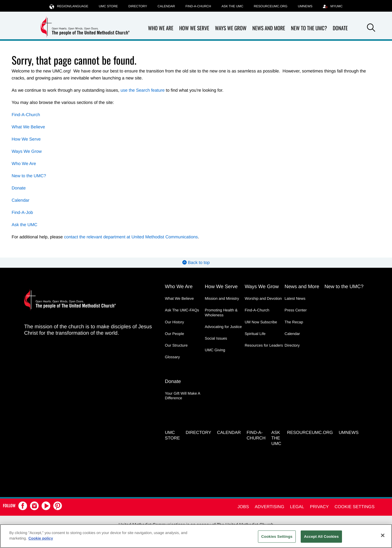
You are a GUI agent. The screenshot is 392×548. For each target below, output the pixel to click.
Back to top (196, 263)
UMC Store (108, 6)
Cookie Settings (354, 507)
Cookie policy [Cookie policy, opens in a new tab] (41, 538)
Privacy (319, 507)
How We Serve (194, 28)
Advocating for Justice (223, 327)
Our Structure (176, 345)
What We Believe (28, 127)
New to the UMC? (309, 28)
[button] (371, 29)
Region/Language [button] (69, 6)
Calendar (166, 6)
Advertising (269, 507)
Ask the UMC (232, 6)
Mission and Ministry (222, 298)
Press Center (296, 310)
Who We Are (161, 28)
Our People (174, 334)
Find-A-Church (198, 6)
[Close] (383, 535)
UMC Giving (215, 350)
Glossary (172, 357)
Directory (138, 6)
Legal (297, 507)
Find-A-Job (22, 213)
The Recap (294, 322)
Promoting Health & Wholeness (221, 312)
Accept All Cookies (321, 537)
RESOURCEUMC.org (271, 6)
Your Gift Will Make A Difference (182, 396)
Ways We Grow (231, 28)
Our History (174, 322)
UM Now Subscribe (261, 322)
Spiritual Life (255, 334)
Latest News (295, 298)
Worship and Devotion (263, 298)
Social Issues (216, 338)
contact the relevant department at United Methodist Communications (131, 237)
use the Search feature (142, 90)
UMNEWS (305, 6)
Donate (340, 28)
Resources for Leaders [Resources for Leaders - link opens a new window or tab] (264, 345)
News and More (269, 28)
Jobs (243, 507)
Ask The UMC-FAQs (182, 310)
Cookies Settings (277, 537)
